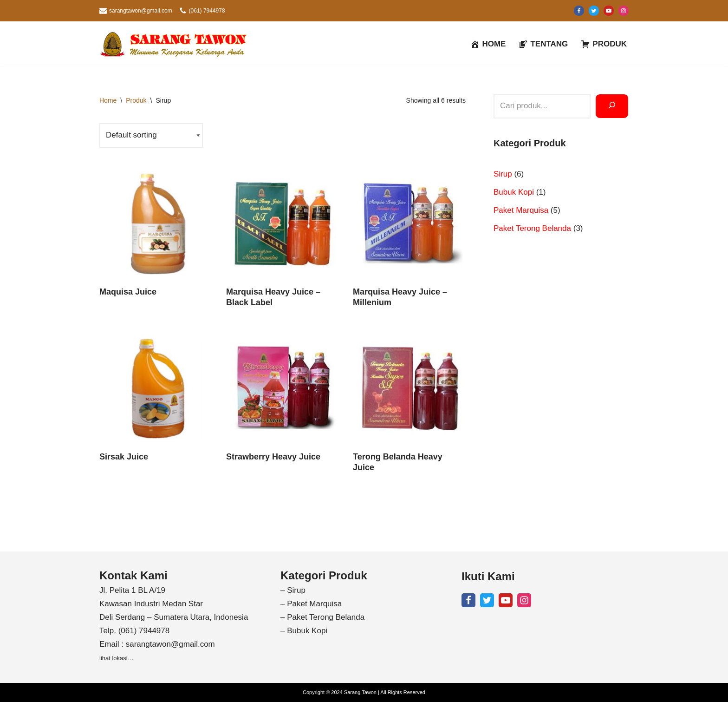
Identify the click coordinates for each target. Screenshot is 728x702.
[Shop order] (151, 135)
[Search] (612, 106)
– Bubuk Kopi (304, 631)
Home (108, 100)
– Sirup (293, 590)
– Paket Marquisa (311, 604)
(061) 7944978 (207, 11)
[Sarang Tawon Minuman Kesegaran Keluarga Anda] (176, 44)
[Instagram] (624, 11)
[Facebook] (579, 11)
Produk (136, 100)
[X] (594, 11)
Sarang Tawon (360, 692)
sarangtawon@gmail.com (141, 11)
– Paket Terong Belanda (322, 617)
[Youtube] (609, 11)
